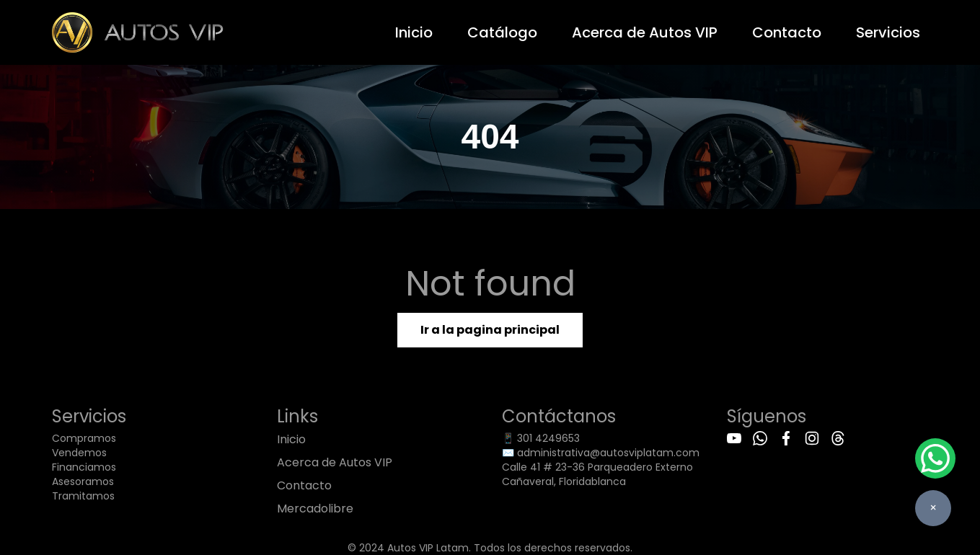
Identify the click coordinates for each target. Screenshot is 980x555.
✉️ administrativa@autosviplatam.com (601, 453)
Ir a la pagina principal (490, 330)
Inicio (414, 32)
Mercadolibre (315, 509)
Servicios (888, 32)
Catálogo (502, 32)
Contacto (787, 32)
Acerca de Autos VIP (645, 32)
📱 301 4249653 (541, 438)
